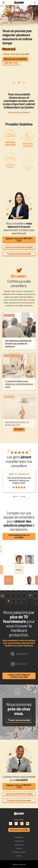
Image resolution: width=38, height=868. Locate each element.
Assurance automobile (10, 147)
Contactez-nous (19, 845)
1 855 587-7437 (11, 63)
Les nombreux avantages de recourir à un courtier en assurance (18, 348)
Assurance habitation (28, 149)
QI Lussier (28, 303)
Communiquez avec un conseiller (19, 536)
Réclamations (19, 837)
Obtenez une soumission (15, 59)
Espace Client (19, 841)
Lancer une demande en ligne (19, 247)
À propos (19, 848)
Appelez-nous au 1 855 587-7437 (19, 786)
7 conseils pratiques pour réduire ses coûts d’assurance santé (19, 389)
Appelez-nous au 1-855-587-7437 (19, 239)
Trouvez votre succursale (19, 254)
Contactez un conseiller (19, 830)
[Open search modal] (35, 3)
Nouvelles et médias (19, 852)
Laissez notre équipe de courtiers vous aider (19, 676)
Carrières (19, 856)
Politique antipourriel (19, 864)
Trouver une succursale (19, 720)
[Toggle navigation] (3, 3)
